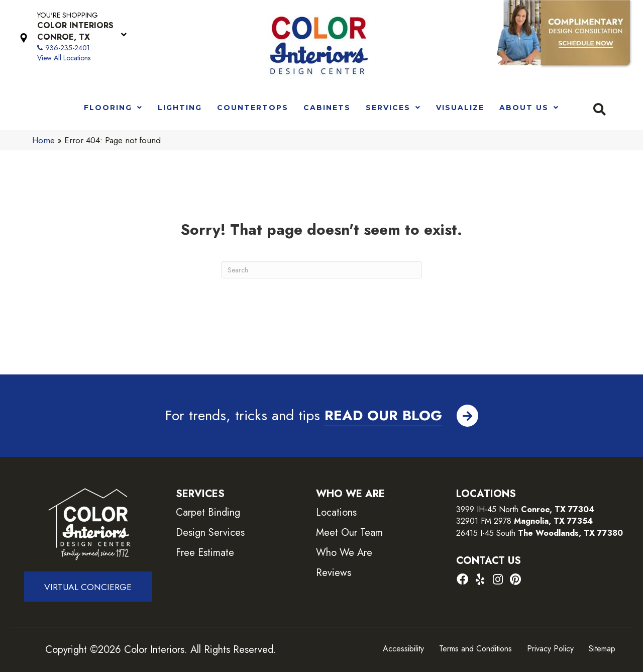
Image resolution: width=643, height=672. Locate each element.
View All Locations (64, 58)
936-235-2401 (68, 48)
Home (43, 140)
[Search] (321, 270)
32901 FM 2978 (524, 521)
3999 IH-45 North (487, 509)
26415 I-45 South (540, 533)
